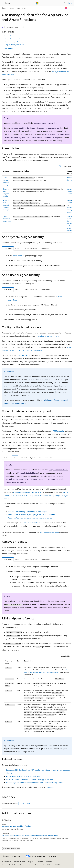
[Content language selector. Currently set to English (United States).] (12, 856)
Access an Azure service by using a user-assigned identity (30, 518)
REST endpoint (59, 431)
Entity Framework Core (58, 470)
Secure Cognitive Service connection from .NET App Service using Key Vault (36, 782)
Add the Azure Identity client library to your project (28, 511)
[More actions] (70, 8)
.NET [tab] (15, 458)
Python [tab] (33, 458)
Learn (4, 8)
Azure (12, 8)
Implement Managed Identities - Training (16, 826)
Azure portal (17, 256)
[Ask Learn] (66, 8)
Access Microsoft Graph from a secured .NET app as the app (29, 779)
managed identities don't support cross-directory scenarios (35, 128)
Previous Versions (19, 862)
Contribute (39, 862)
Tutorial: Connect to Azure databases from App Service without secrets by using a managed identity (36, 495)
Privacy (48, 862)
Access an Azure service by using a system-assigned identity (31, 515)
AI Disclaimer (6, 862)
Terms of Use (28, 865)
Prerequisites (8, 36)
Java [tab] (40, 458)
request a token (23, 355)
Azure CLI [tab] (19, 248)
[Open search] (64, 3)
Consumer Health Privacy (10, 865)
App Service (21, 8)
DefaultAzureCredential (32, 523)
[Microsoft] (37, 3)
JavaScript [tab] (23, 458)
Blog (30, 862)
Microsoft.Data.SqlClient (27, 473)
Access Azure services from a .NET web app (23, 776)
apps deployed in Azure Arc (45, 123)
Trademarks (39, 865)
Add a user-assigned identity (13, 42)
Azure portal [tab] (8, 248)
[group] (37, 201)
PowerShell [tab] (49, 458)
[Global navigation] (2, 3)
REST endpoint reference (49, 533)
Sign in (70, 3)
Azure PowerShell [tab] (31, 248)
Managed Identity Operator (70, 210)
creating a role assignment (48, 336)
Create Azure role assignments (7, 219)
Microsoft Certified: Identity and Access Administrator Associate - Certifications (30, 836)
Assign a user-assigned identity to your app (6, 205)
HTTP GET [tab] (7, 458)
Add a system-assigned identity (14, 39)
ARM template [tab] (45, 248)
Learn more (50, 787)
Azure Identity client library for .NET (27, 492)
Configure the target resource (14, 45)
